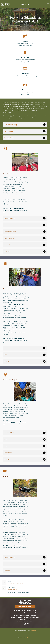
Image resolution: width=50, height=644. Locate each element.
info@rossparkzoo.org (27, 621)
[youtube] (28, 624)
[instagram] (25, 624)
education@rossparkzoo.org (15, 584)
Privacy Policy (33, 631)
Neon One (29, 638)
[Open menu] (48, 4)
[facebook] (22, 624)
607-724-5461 (27, 619)
